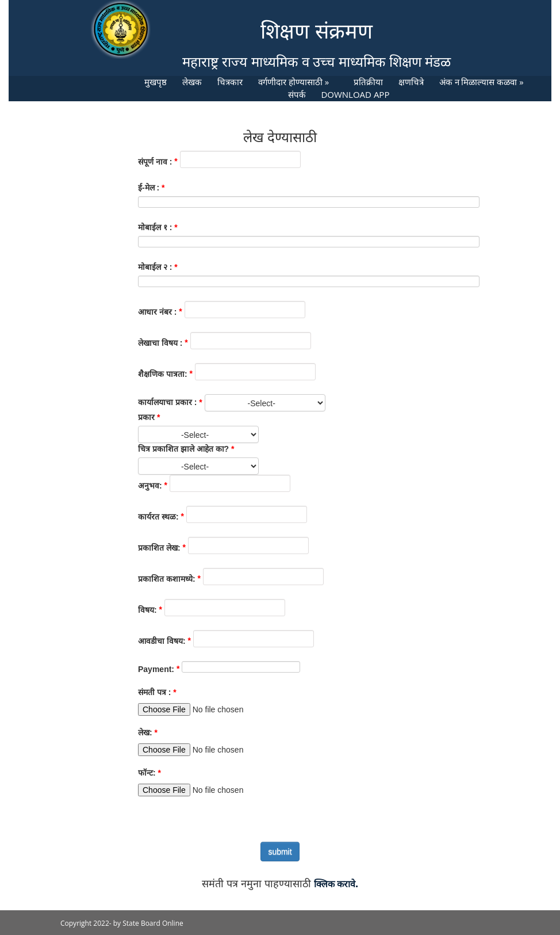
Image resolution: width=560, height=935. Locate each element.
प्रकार (146, 417)
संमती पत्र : (154, 692)
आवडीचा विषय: (162, 641)
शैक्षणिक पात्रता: (163, 374)
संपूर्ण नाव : (155, 162)
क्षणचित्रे (411, 82)
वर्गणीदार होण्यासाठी (294, 82)
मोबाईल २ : (155, 267)
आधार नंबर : (157, 312)
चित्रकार (230, 82)
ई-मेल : (149, 188)
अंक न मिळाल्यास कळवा (482, 82)
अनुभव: (150, 486)
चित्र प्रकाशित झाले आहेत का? (183, 449)
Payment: (156, 669)
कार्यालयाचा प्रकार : (167, 402)
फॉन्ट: (147, 773)
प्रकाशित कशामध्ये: (167, 579)
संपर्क (297, 94)
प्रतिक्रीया (368, 82)
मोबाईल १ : (155, 227)
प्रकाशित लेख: (159, 548)
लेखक (192, 82)
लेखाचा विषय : (160, 343)
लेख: (145, 732)
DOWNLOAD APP (355, 94)
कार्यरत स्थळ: (158, 517)
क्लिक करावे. (336, 884)
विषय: (147, 610)
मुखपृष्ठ (156, 82)
